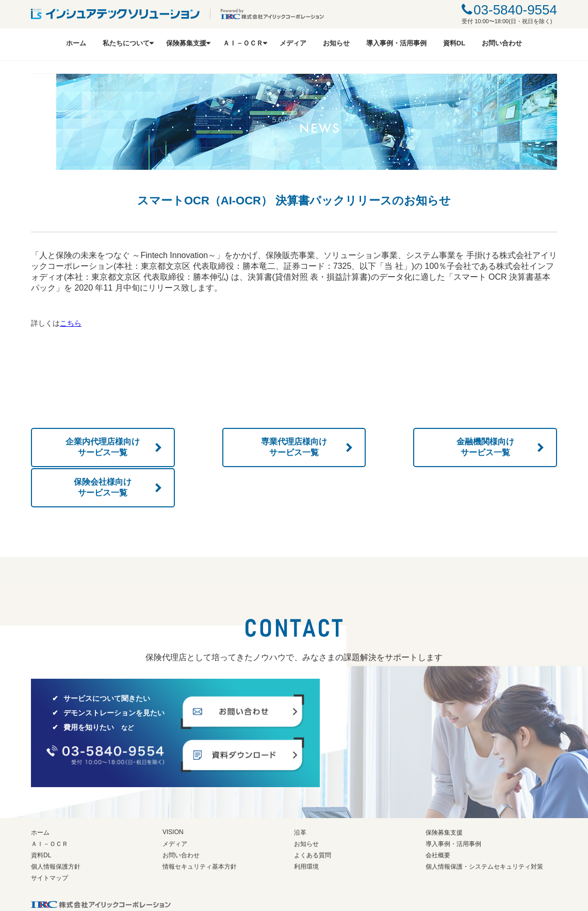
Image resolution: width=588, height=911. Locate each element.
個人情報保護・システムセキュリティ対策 (484, 826)
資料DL (454, 43)
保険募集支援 (186, 43)
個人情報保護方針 (56, 826)
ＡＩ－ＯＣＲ (243, 43)
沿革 (300, 792)
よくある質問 (313, 814)
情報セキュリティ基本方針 (200, 826)
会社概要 (438, 814)
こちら (71, 323)
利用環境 (306, 826)
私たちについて (126, 43)
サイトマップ (50, 837)
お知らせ (336, 43)
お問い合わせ (502, 43)
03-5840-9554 (515, 10)
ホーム (76, 43)
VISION (173, 791)
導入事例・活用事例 (396, 43)
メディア (293, 43)
